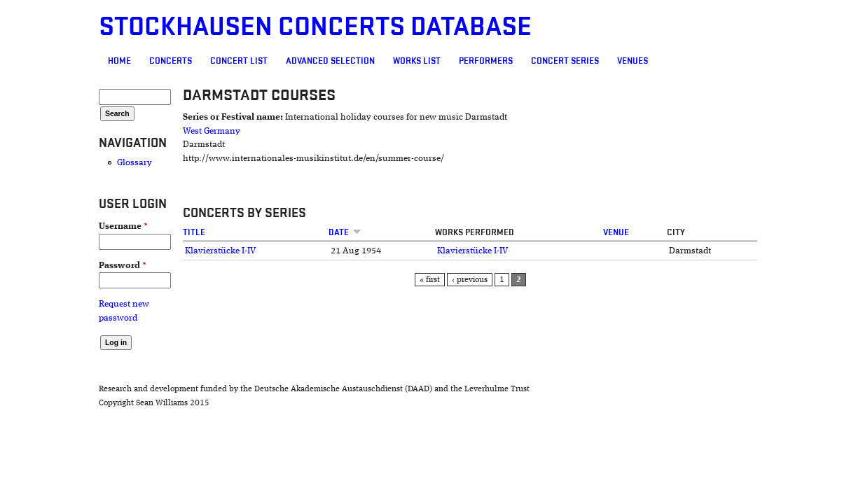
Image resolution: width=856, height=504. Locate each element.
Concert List (158, 61)
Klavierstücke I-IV (161, 251)
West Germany (152, 131)
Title (134, 232)
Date (321, 232)
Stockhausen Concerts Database (235, 27)
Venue (659, 232)
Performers (405, 61)
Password (42, 266)
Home (39, 61)
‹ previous (480, 280)
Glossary (54, 163)
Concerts (90, 61)
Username (43, 226)
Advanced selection (250, 61)
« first (440, 280)
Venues (552, 61)
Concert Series (484, 61)
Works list (336, 61)
